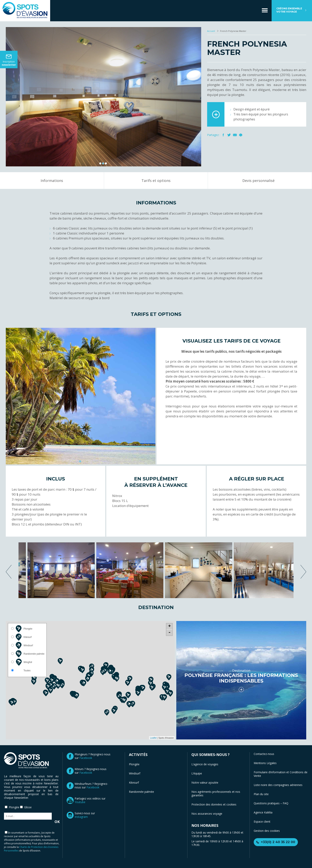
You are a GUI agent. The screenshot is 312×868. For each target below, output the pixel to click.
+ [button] (169, 626)
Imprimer (241, 135)
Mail (235, 135)
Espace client (262, 822)
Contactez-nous (264, 754)
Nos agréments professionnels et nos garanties (216, 793)
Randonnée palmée (141, 792)
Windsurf (135, 773)
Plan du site (261, 794)
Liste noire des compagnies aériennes (278, 785)
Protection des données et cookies (214, 804)
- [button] (170, 633)
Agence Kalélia (263, 812)
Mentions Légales (265, 763)
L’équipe (197, 773)
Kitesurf (134, 783)
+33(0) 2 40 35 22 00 (278, 842)
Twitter (229, 135)
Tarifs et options (156, 181)
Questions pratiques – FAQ (271, 803)
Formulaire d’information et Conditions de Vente (281, 774)
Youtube (80, 802)
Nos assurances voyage (207, 814)
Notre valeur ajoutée (205, 783)
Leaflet (153, 738)
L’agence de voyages (205, 764)
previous (9, 572)
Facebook (223, 135)
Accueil (211, 31)
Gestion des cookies (267, 831)
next (303, 572)
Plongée (134, 764)
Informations (52, 181)
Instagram (81, 817)
